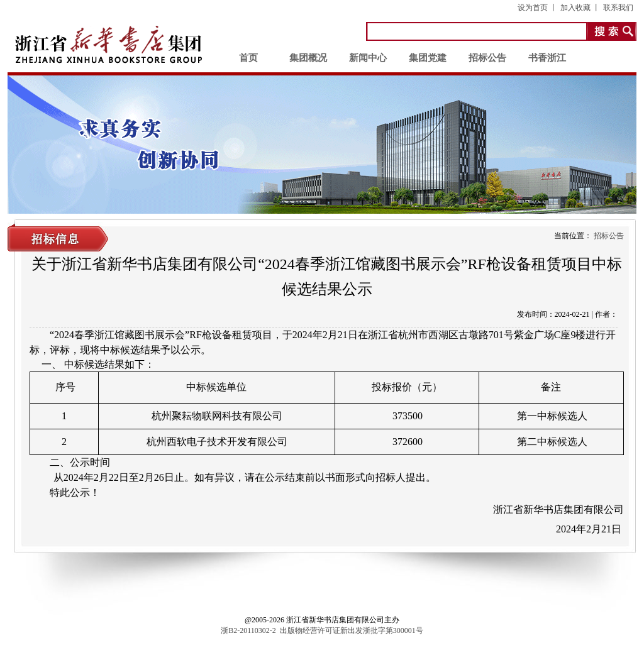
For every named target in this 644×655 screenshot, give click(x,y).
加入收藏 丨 (580, 8)
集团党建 (428, 58)
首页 (248, 58)
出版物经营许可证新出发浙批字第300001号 (352, 630)
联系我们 (618, 8)
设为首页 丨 (537, 8)
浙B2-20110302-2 (248, 630)
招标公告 (487, 58)
